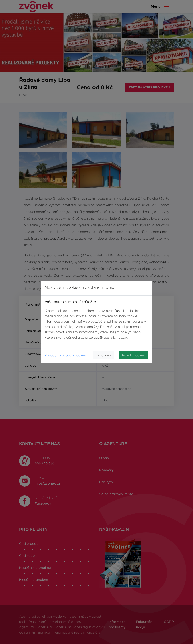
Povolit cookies (134, 355)
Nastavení (103, 355)
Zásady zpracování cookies (66, 355)
